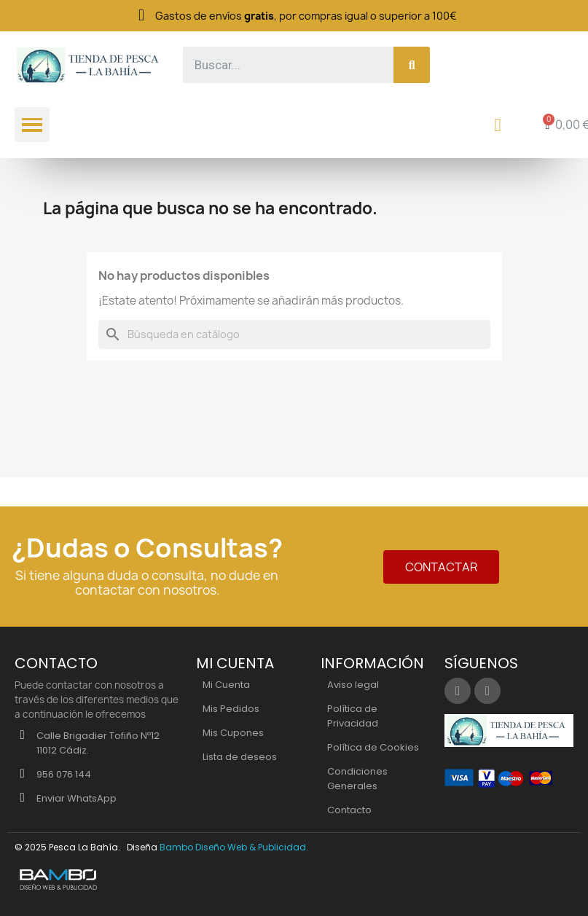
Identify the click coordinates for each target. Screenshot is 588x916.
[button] (441, 567)
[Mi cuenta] (498, 125)
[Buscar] (294, 334)
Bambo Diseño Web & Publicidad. (234, 847)
